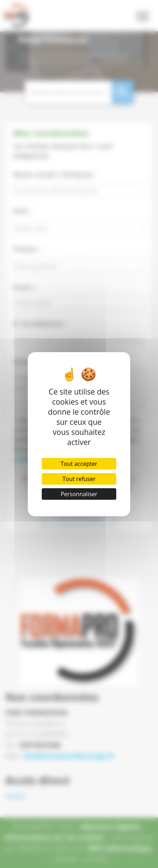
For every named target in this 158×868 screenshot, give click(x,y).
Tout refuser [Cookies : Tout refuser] (79, 479)
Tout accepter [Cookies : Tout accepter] (79, 464)
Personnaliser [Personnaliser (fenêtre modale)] (79, 494)
